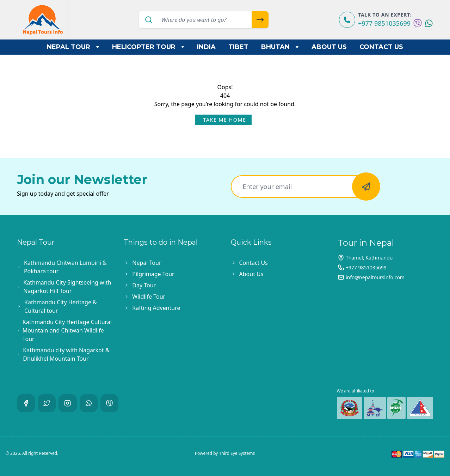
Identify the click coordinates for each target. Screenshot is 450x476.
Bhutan (280, 47)
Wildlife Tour (149, 297)
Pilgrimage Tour (153, 274)
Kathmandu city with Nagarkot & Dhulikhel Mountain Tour (66, 354)
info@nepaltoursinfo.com (375, 277)
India (206, 47)
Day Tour (144, 285)
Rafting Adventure (156, 308)
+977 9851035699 (384, 23)
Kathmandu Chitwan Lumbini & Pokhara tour (65, 267)
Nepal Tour (73, 47)
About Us (329, 47)
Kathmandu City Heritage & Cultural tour (61, 306)
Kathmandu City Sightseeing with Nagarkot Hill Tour (67, 287)
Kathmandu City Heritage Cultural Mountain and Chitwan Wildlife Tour (67, 330)
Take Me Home (225, 120)
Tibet (238, 47)
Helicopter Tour (148, 47)
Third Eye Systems (237, 453)
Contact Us (381, 47)
